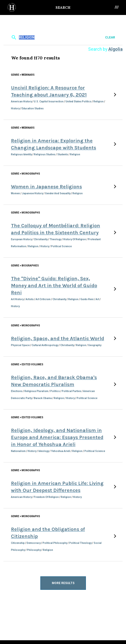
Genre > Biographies (25, 266)
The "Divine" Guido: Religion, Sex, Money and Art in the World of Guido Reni (54, 286)
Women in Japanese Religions (46, 187)
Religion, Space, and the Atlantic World (58, 338)
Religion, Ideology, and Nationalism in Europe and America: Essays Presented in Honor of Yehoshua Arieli (57, 437)
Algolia (115, 49)
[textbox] (62, 37)
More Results (63, 583)
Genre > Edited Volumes (27, 364)
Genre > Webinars (23, 75)
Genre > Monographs (26, 174)
